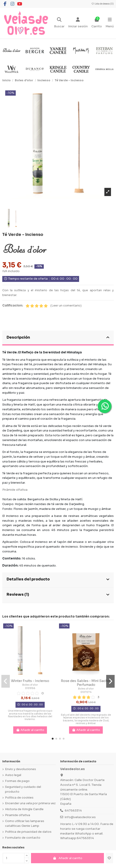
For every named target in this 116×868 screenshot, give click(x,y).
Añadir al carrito (67, 858)
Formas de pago (17, 781)
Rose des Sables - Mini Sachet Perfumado (86, 683)
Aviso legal (13, 775)
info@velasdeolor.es (80, 817)
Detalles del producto (58, 579)
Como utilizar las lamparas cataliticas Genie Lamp (25, 823)
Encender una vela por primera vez (30, 803)
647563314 (73, 811)
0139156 (30, 688)
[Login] (78, 23)
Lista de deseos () (103, 4)
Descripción (58, 337)
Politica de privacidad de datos (28, 832)
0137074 (86, 692)
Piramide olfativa (18, 815)
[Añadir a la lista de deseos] (109, 858)
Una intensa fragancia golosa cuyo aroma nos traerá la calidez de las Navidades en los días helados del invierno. (30, 715)
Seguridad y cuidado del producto (23, 789)
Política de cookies (19, 798)
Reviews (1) (58, 594)
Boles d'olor (30, 685)
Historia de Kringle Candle (24, 809)
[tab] (58, 338)
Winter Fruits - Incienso (30, 681)
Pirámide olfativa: (15, 490)
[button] (53, 739)
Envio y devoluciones (21, 769)
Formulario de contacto (23, 838)
